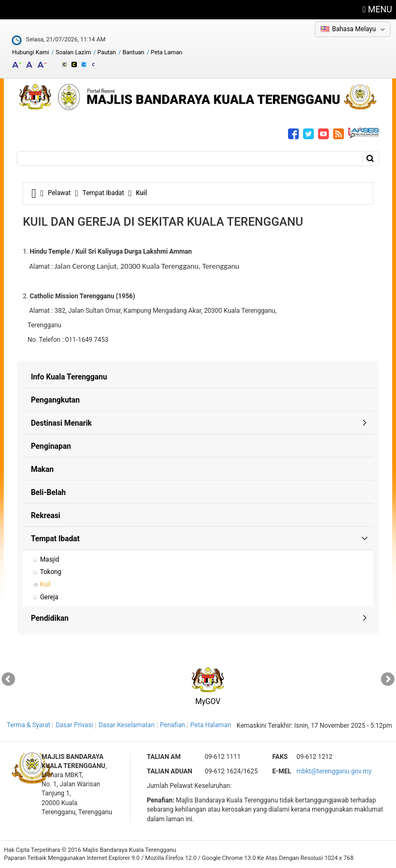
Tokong (51, 572)
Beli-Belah (48, 492)
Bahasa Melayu (354, 29)
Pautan (107, 52)
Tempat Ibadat (103, 193)
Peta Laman (167, 52)
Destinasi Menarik (61, 423)
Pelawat (59, 193)
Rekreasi (45, 515)
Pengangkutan (55, 400)
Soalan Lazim (73, 52)
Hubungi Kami (30, 52)
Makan (42, 469)
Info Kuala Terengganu (69, 377)
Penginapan (51, 446)
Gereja (49, 597)
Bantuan (134, 52)
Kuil (45, 584)
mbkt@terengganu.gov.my (334, 771)
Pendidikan (49, 618)
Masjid (49, 559)
